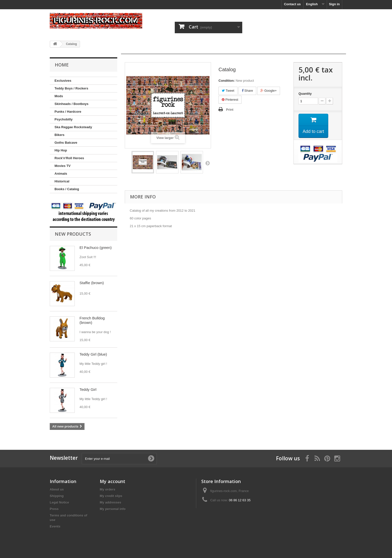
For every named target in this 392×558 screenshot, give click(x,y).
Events (55, 526)
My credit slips (111, 496)
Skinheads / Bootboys (71, 104)
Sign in (334, 4)
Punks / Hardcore (68, 112)
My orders (107, 489)
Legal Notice (59, 502)
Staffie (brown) (92, 283)
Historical (62, 181)
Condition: (227, 81)
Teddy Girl (88, 389)
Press (54, 509)
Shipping (57, 496)
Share (247, 91)
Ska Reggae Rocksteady (73, 127)
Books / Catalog (67, 189)
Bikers (59, 135)
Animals (61, 174)
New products (73, 234)
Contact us (292, 4)
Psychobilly (63, 119)
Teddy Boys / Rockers (71, 88)
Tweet (228, 91)
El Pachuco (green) (95, 248)
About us (57, 489)
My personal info (113, 509)
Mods (59, 96)
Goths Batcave (66, 143)
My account (112, 481)
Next (207, 163)
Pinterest (230, 100)
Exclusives (63, 81)
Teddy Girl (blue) (93, 354)
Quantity (305, 94)
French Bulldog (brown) (92, 320)
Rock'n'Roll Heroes (69, 158)
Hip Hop (61, 150)
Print (230, 110)
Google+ (269, 91)
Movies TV (62, 166)
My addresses (110, 502)
